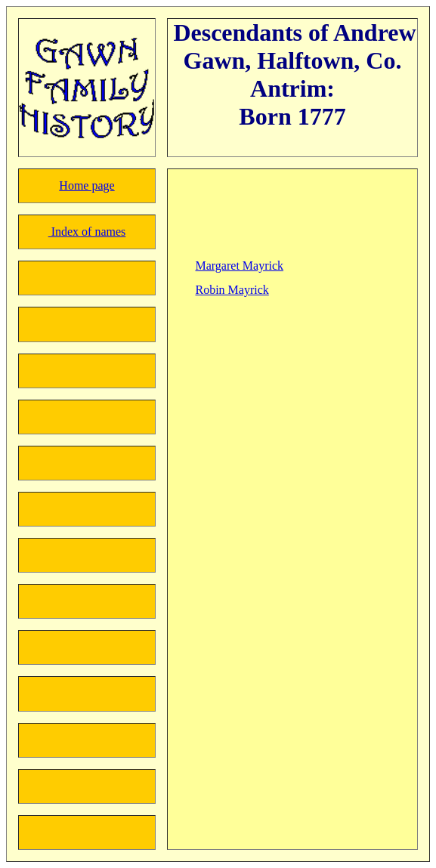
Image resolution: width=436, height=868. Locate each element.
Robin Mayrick (232, 290)
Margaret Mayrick (240, 266)
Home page (87, 185)
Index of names (87, 232)
